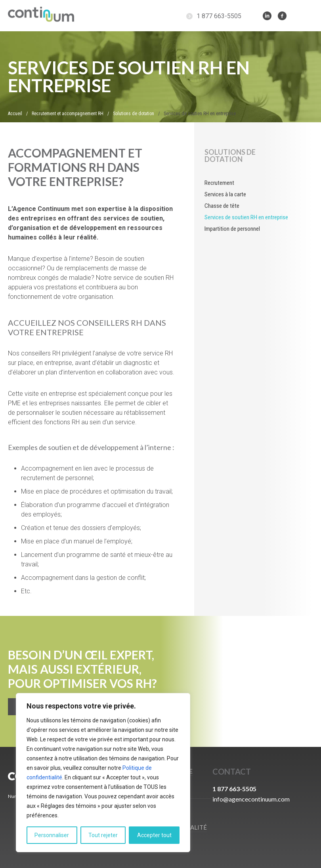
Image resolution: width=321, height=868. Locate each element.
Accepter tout (154, 835)
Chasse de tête (222, 206)
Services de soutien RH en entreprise (246, 217)
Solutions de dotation (230, 156)
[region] (103, 773)
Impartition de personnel (232, 229)
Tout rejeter (103, 835)
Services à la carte (225, 194)
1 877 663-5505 (219, 16)
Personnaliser (52, 835)
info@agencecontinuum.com (251, 799)
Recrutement (219, 183)
